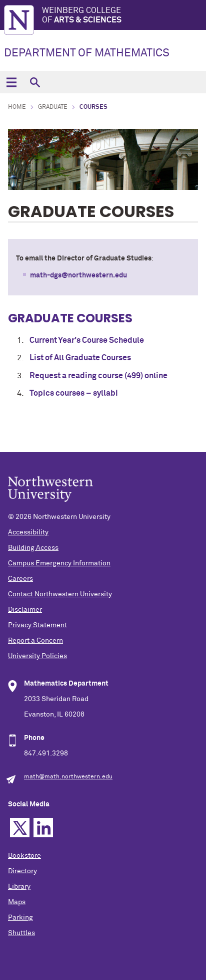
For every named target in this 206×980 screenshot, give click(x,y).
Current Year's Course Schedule (87, 340)
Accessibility (28, 532)
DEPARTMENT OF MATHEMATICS (87, 53)
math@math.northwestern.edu (68, 777)
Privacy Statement (37, 625)
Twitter (20, 828)
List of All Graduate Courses (80, 358)
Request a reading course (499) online (99, 376)
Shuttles (21, 933)
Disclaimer (25, 610)
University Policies (37, 656)
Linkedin (43, 828)
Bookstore (24, 856)
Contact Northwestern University (60, 594)
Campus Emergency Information (59, 563)
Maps (17, 902)
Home (17, 107)
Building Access (33, 548)
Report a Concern (35, 641)
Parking (20, 918)
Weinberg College (124, 16)
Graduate (53, 107)
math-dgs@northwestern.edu (78, 275)
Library (19, 887)
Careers (20, 579)
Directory (22, 871)
